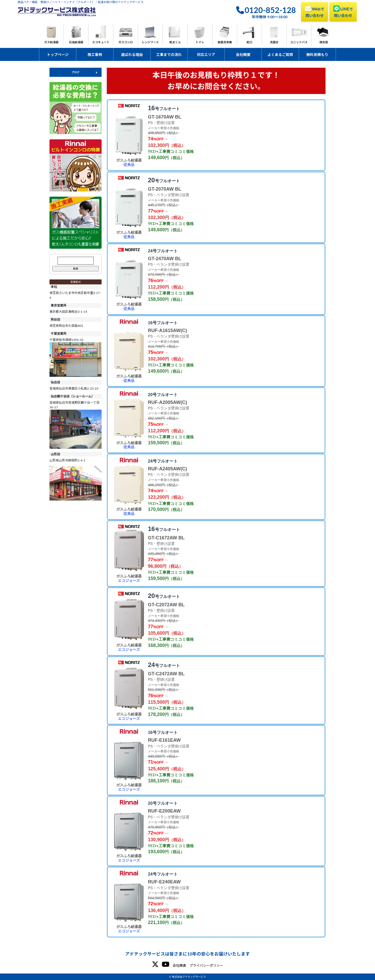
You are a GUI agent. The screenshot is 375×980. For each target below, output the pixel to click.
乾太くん (175, 42)
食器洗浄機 (225, 42)
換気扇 (324, 42)
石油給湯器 (76, 42)
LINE (343, 11)
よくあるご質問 (280, 55)
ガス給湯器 (51, 42)
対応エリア (206, 55)
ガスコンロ (126, 42)
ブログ (76, 72)
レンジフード (150, 42)
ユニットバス (299, 42)
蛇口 (249, 42)
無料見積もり (317, 55)
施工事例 (95, 55)
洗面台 (274, 42)
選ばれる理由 (132, 55)
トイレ (200, 42)
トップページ (58, 55)
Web (315, 11)
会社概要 (243, 55)
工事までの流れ (169, 55)
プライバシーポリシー (206, 965)
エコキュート (101, 42)
